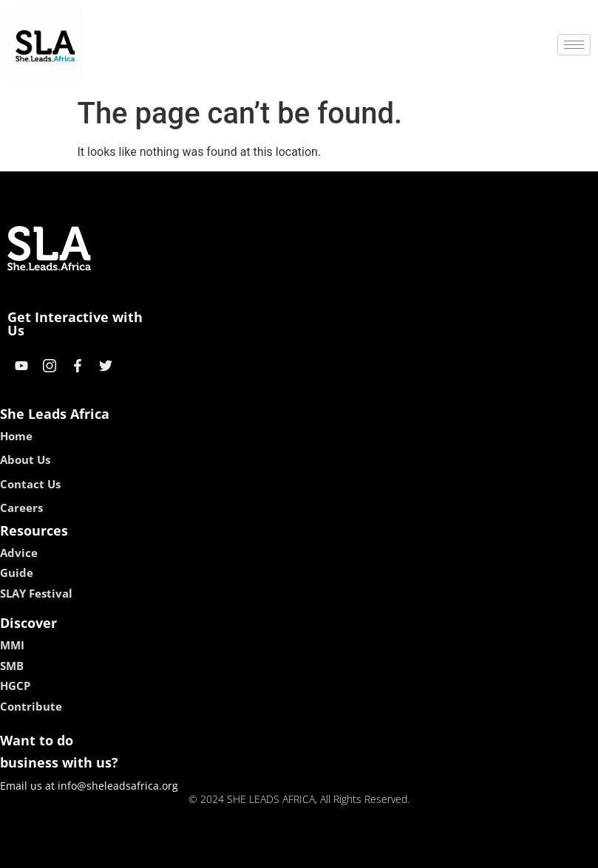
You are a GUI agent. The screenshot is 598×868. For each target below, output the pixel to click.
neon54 (394, 851)
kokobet (204, 851)
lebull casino (261, 851)
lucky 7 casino (335, 851)
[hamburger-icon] (574, 45)
